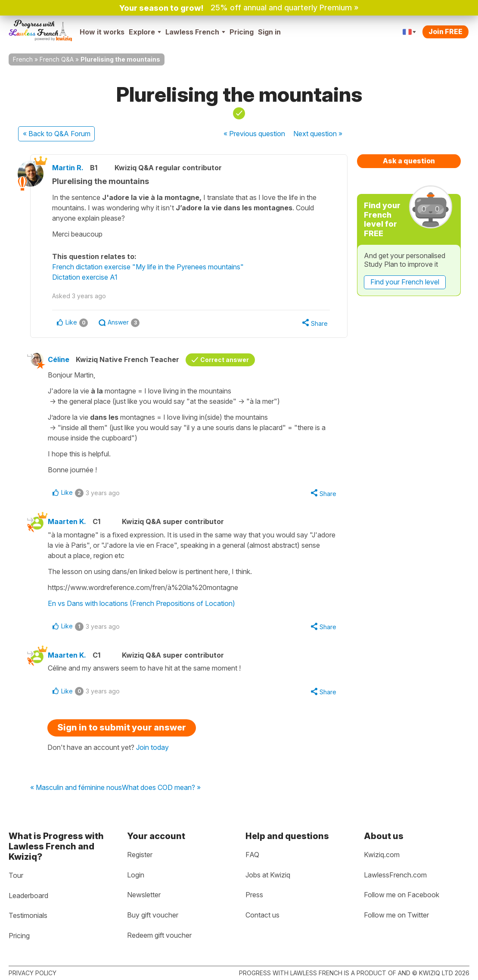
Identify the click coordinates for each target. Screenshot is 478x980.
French (23, 59)
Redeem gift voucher (159, 935)
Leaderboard (28, 896)
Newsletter (144, 895)
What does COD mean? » (161, 788)
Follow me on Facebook (402, 895)
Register (140, 855)
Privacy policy (33, 973)
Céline (59, 359)
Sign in (269, 32)
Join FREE (445, 31)
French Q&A (57, 59)
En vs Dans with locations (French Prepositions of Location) (141, 603)
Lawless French (195, 32)
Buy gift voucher (153, 915)
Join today (152, 747)
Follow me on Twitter (396, 915)
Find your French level (405, 282)
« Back (57, 134)
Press (254, 895)
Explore (145, 32)
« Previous (254, 134)
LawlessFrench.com (395, 875)
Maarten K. (67, 521)
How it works (102, 32)
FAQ (252, 855)
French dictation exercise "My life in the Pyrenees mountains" (148, 267)
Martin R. (68, 168)
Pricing (242, 32)
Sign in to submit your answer (122, 727)
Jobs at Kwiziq (268, 875)
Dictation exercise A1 (85, 277)
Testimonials (28, 915)
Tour (16, 875)
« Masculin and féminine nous (76, 788)
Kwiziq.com (382, 855)
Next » (318, 134)
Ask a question (409, 161)
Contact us (262, 915)
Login (136, 875)
